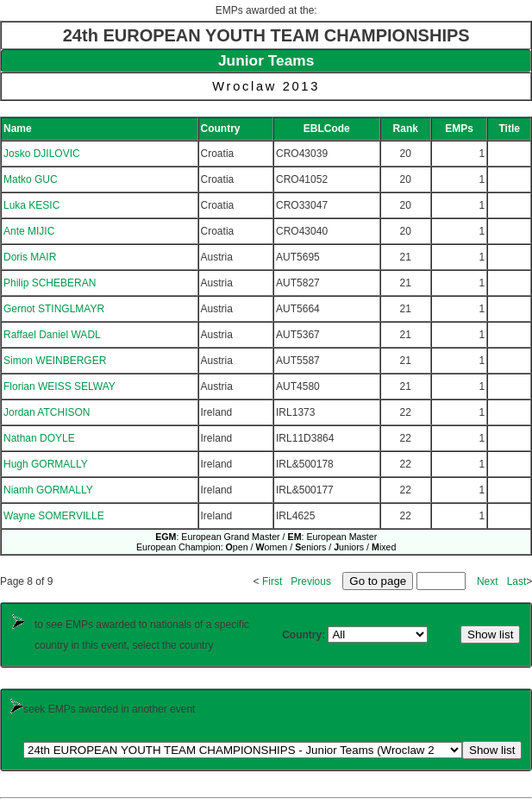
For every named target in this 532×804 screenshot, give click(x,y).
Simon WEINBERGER (55, 361)
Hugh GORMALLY (46, 464)
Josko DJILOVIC (42, 154)
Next (488, 581)
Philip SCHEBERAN (50, 283)
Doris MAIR (30, 257)
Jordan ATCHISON (47, 412)
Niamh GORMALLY (48, 490)
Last (517, 581)
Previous (311, 581)
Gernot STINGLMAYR (54, 309)
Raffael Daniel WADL (52, 335)
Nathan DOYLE (39, 438)
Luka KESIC (31, 205)
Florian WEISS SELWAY (59, 386)
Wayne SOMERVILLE (54, 516)
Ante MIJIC (29, 231)
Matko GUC (31, 179)
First (272, 581)
